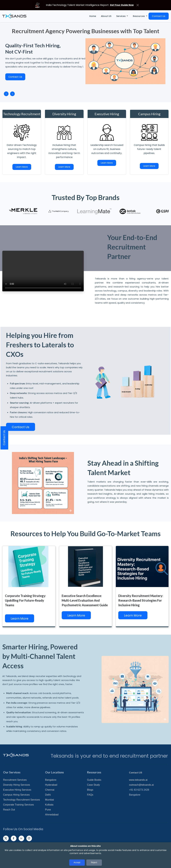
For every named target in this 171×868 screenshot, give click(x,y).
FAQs (90, 795)
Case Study (94, 785)
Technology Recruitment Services (21, 800)
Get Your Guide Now (122, 5)
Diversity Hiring (64, 114)
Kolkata (49, 805)
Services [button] (121, 16)
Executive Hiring (107, 114)
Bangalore (51, 780)
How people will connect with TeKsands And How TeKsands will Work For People (43, 271)
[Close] (138, 5)
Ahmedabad (52, 815)
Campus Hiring (149, 114)
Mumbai (50, 800)
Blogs (90, 790)
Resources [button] (139, 16)
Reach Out (9, 810)
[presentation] (6, 94)
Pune (48, 810)
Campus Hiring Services (16, 795)
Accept (77, 862)
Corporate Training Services (18, 805)
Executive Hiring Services (17, 790)
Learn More (22, 167)
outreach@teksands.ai (141, 785)
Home (93, 16)
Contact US (136, 772)
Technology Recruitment (22, 114)
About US (106, 16)
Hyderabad (51, 785)
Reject (94, 862)
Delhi (48, 795)
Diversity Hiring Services (17, 785)
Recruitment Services (15, 780)
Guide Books (94, 780)
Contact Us (159, 16)
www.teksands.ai (138, 780)
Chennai (50, 790)
